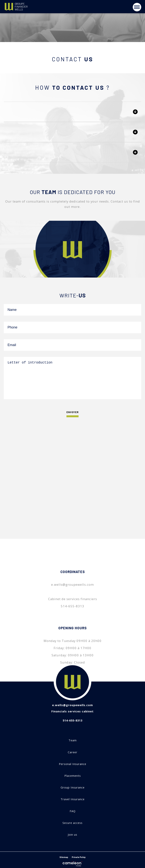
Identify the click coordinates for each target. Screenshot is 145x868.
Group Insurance (73, 787)
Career (73, 752)
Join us (72, 835)
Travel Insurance (73, 799)
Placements (73, 776)
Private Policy (79, 857)
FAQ (73, 811)
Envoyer (72, 413)
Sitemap (64, 857)
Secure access (72, 823)
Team (73, 740)
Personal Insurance (73, 764)
